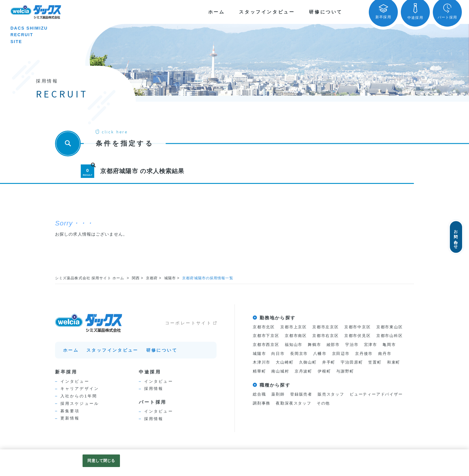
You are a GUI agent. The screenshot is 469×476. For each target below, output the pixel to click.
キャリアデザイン (80, 389)
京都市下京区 (266, 336)
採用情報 (154, 389)
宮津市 (371, 345)
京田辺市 (341, 354)
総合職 (259, 395)
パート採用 (153, 402)
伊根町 (324, 372)
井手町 (329, 363)
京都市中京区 (358, 327)
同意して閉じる (101, 461)
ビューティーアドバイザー (376, 395)
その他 (323, 403)
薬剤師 (278, 395)
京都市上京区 (294, 327)
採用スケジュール (80, 403)
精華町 (259, 372)
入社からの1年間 (79, 396)
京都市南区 (296, 336)
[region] (234, 463)
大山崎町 (285, 363)
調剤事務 (262, 403)
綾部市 (333, 345)
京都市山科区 (390, 336)
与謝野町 (345, 372)
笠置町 (375, 363)
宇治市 (352, 345)
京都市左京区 (326, 327)
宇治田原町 (352, 363)
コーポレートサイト (188, 323)
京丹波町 (303, 372)
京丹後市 (364, 354)
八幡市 (320, 354)
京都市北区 (264, 327)
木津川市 (262, 363)
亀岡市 (389, 345)
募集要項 (70, 411)
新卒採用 (66, 372)
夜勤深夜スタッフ (294, 403)
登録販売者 (301, 395)
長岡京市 (299, 354)
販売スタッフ (331, 395)
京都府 (152, 278)
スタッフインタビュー (267, 12)
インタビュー (75, 381)
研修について (326, 12)
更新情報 (70, 418)
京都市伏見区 (358, 336)
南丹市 (385, 354)
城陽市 (170, 278)
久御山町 (308, 363)
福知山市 (294, 345)
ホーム (217, 12)
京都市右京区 (326, 336)
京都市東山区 (390, 327)
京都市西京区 (266, 345)
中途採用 (150, 372)
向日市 (278, 354)
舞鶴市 (314, 345)
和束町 (394, 363)
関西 (136, 278)
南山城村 (280, 372)
